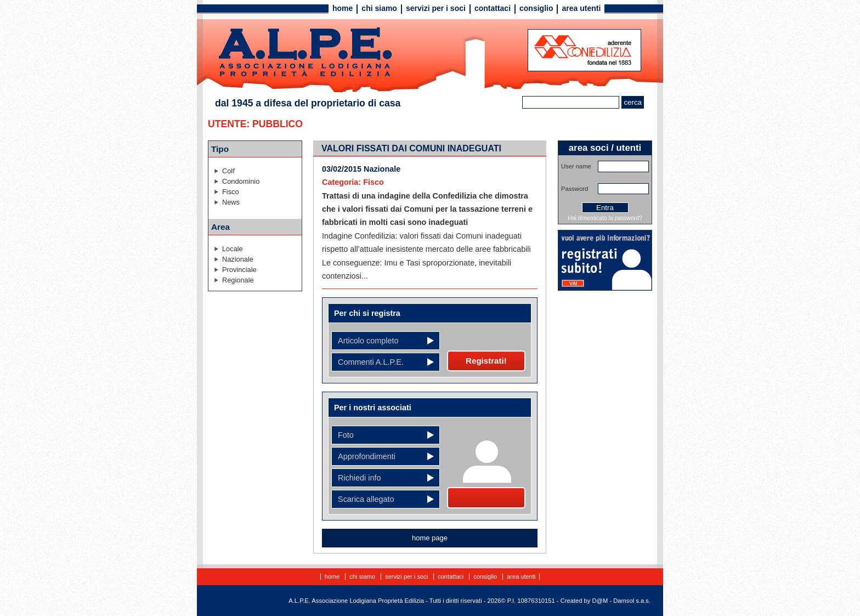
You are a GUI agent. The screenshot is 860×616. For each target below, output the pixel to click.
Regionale (238, 280)
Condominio (241, 181)
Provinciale (239, 270)
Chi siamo (379, 8)
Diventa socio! (486, 498)
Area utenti (581, 8)
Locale (233, 249)
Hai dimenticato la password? (605, 218)
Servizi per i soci (436, 8)
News (231, 202)
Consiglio (536, 8)
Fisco (231, 192)
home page (430, 538)
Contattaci (493, 8)
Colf (228, 171)
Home (343, 8)
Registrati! (486, 361)
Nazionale (238, 259)
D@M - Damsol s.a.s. (621, 601)
